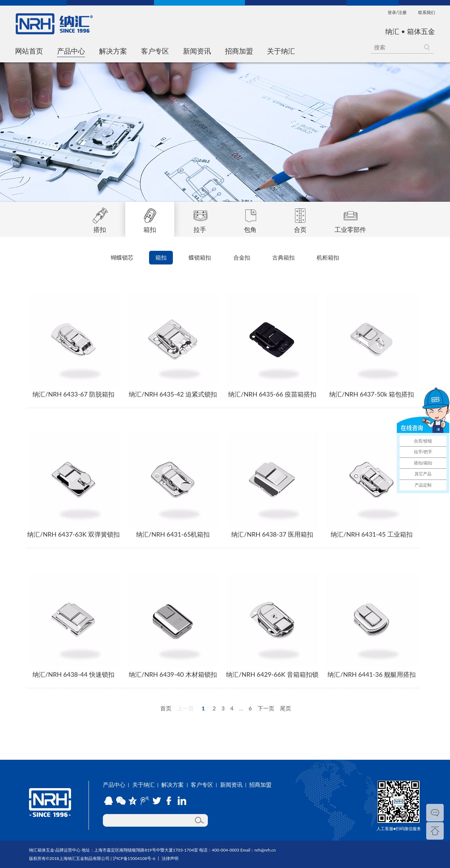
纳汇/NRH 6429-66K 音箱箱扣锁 (272, 674)
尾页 (286, 708)
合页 (300, 218)
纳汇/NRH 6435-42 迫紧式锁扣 (173, 394)
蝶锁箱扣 (200, 257)
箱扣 (150, 218)
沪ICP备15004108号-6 (134, 858)
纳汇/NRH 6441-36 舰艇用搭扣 (371, 674)
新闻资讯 (197, 51)
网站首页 (29, 51)
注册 (402, 12)
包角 (250, 218)
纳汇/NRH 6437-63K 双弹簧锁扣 (73, 534)
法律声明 (170, 858)
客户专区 (155, 51)
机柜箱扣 (328, 257)
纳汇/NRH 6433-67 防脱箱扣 (73, 394)
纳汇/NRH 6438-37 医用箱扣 (272, 534)
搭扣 (100, 218)
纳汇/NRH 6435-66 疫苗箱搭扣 (272, 394)
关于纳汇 (281, 51)
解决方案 (113, 51)
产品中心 (71, 51)
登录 (392, 12)
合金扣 (242, 257)
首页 (166, 708)
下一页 (266, 708)
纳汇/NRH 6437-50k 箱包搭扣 (372, 394)
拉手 (200, 218)
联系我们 (427, 12)
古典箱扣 (283, 257)
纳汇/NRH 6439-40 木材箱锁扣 (173, 674)
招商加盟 (239, 51)
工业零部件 (350, 218)
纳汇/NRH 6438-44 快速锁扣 (73, 674)
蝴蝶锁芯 (122, 257)
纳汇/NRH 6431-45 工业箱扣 (371, 534)
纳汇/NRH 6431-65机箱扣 (173, 534)
